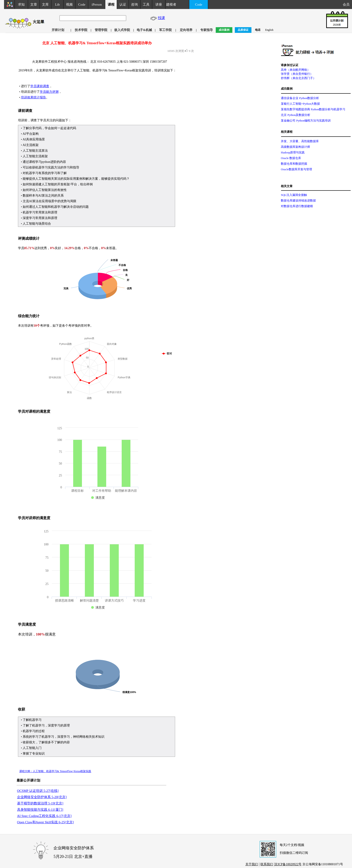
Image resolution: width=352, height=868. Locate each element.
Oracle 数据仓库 (291, 158)
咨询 (134, 4)
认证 (123, 4)
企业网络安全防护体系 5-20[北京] (42, 797)
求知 (21, 4)
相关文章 (287, 186)
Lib (57, 4)
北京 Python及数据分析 (296, 115)
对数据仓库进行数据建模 (297, 206)
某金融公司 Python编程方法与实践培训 (306, 121)
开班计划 (58, 30)
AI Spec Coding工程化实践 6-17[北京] (44, 816)
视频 (69, 4)
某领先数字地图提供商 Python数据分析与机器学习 (313, 109)
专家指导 (207, 30)
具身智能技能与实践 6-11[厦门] (40, 810)
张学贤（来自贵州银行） (297, 74)
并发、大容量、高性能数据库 (300, 141)
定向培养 (186, 30)
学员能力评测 (49, 92)
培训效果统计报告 (33, 97)
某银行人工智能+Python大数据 (300, 104)
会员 (347, 4)
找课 (162, 18)
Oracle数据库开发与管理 (296, 169)
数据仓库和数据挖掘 (294, 164)
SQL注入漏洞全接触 (294, 195)
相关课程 (287, 132)
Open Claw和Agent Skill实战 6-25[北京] (45, 822)
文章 (34, 4)
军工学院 (165, 30)
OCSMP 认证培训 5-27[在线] (38, 791)
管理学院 (101, 30)
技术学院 (81, 30)
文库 (45, 4)
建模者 (171, 4)
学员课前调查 (40, 86)
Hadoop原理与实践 (293, 152)
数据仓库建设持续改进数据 (298, 200)
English (269, 30)
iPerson (97, 4)
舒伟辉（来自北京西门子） (298, 78)
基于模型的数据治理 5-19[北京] (40, 803)
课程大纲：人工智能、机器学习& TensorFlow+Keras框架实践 (55, 771)
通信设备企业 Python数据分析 (300, 98)
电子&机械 (144, 30)
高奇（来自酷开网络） (295, 70)
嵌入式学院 (122, 30)
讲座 (159, 4)
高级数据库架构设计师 (295, 147)
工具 (146, 4)
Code (82, 4)
